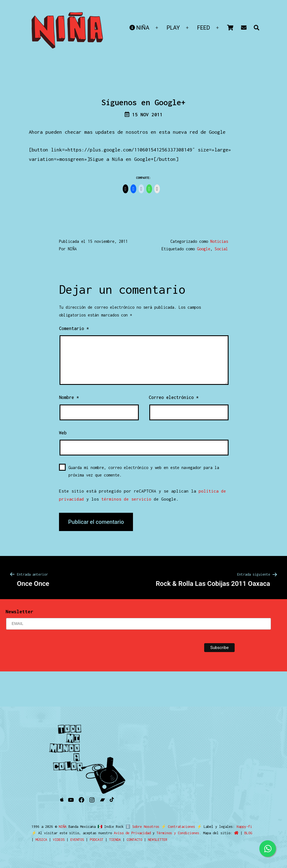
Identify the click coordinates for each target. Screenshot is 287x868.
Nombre (69, 397)
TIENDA (115, 840)
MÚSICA (41, 840)
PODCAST (97, 840)
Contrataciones (179, 827)
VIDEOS (59, 840)
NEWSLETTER (158, 840)
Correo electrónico (174, 397)
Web (63, 433)
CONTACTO (134, 840)
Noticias (219, 241)
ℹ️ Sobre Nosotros (141, 827)
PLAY (173, 28)
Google (204, 249)
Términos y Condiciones (178, 833)
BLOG (248, 833)
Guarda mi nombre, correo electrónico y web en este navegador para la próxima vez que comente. (144, 471)
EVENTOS (77, 840)
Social (221, 249)
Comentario (74, 328)
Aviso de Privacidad (132, 833)
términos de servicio (126, 499)
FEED (203, 28)
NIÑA (139, 28)
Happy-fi (242, 827)
